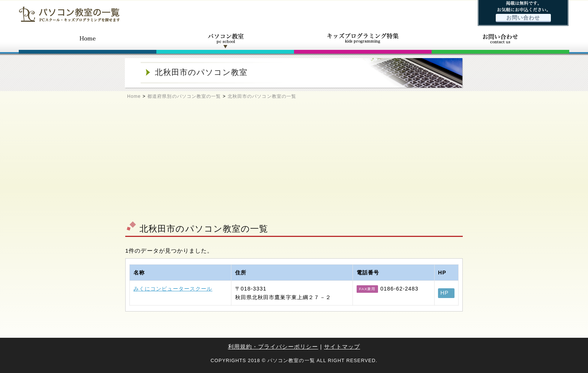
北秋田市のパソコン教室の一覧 (262, 96)
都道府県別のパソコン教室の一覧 (184, 96)
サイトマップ (342, 347)
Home (134, 96)
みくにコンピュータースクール (173, 289)
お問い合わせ (523, 18)
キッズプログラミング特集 (363, 40)
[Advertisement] (294, 163)
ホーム (88, 40)
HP (445, 293)
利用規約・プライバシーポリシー (273, 347)
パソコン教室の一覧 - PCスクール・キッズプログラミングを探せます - (69, 14)
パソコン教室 (225, 40)
